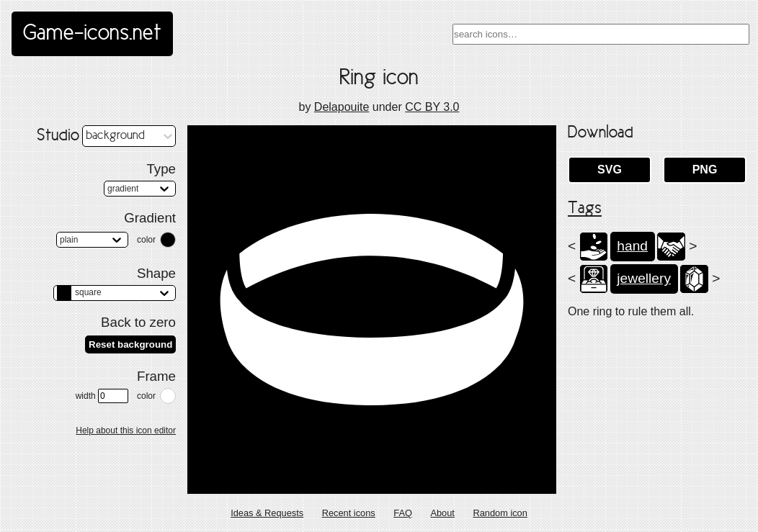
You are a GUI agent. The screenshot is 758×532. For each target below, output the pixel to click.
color (146, 240)
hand (632, 246)
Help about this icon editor (126, 430)
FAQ (403, 513)
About (442, 513)
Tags (585, 209)
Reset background (130, 344)
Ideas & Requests (267, 513)
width (102, 396)
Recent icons (349, 513)
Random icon (500, 513)
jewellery (644, 278)
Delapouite (342, 107)
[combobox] (601, 34)
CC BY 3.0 (432, 107)
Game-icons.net (92, 34)
